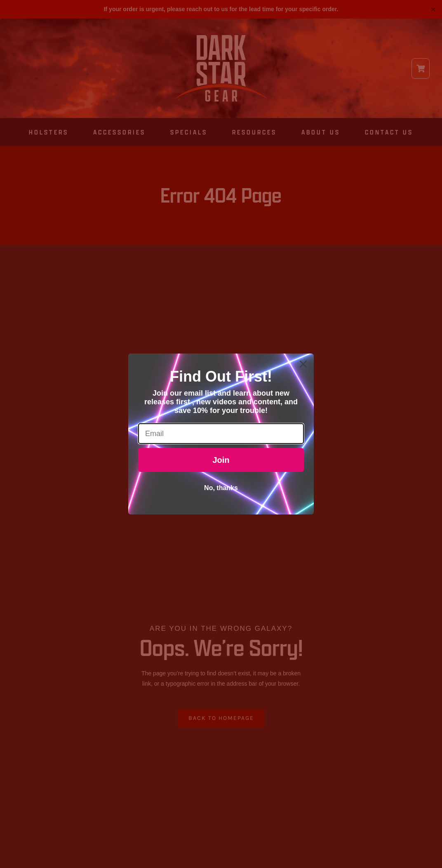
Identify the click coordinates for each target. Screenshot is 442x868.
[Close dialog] (303, 364)
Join (221, 460)
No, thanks (221, 488)
